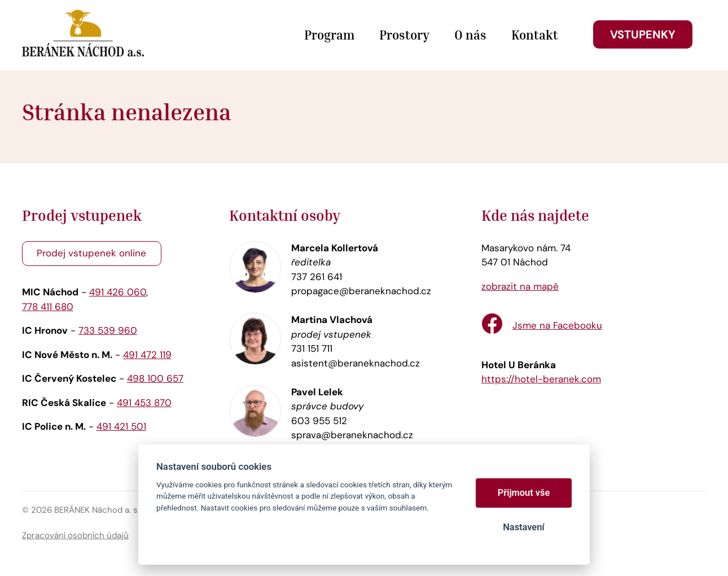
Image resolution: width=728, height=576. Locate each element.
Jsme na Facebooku (557, 325)
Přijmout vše (524, 493)
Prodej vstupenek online (91, 253)
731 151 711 (312, 348)
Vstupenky (643, 34)
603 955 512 (319, 421)
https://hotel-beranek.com (541, 379)
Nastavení (523, 527)
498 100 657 (155, 378)
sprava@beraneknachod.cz (352, 435)
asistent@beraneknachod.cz (356, 363)
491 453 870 (144, 403)
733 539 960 (108, 330)
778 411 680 (48, 307)
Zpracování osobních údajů (75, 535)
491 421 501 (121, 426)
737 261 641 (317, 277)
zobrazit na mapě (520, 286)
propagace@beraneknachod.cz (361, 291)
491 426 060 (118, 292)
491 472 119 (147, 355)
